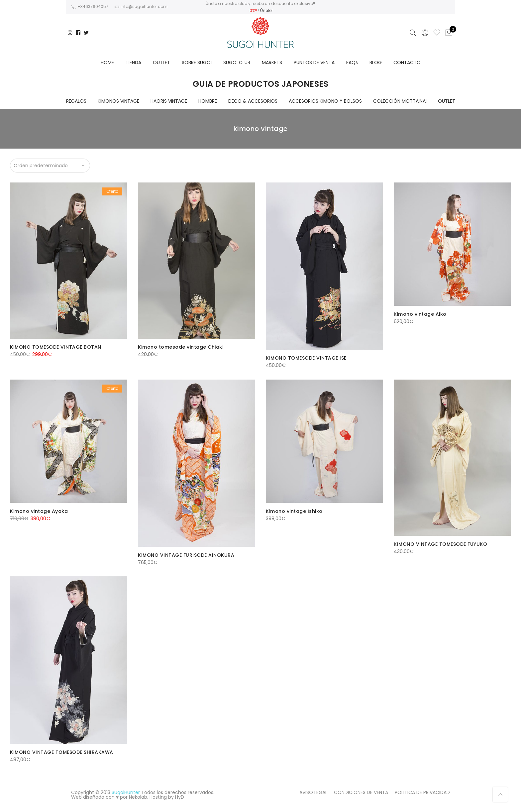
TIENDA (133, 62)
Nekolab (138, 797)
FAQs (352, 62)
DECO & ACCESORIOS (253, 101)
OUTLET (161, 62)
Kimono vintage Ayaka (39, 511)
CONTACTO (407, 62)
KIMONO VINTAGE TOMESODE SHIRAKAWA (62, 752)
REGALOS (76, 101)
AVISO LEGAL (313, 792)
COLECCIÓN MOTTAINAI (400, 101)
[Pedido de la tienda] (50, 166)
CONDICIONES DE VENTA (361, 792)
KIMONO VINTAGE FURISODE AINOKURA (186, 555)
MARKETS (272, 62)
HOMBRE (208, 101)
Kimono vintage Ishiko (294, 511)
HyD (180, 797)
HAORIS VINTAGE (169, 101)
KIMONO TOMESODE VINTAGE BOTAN (56, 347)
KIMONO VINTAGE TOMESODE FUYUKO (440, 544)
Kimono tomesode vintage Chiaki (181, 347)
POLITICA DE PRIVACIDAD (422, 792)
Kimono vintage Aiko (420, 314)
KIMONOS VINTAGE (118, 101)
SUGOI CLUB (237, 62)
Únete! (266, 10)
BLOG (376, 62)
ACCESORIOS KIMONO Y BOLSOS (325, 101)
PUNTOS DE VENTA (314, 62)
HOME (107, 62)
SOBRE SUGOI (197, 62)
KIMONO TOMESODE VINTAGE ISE (306, 358)
